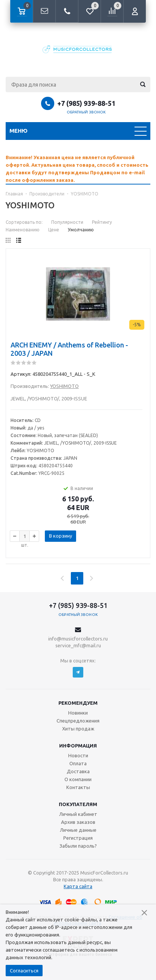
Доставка (78, 771)
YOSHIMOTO (64, 386)
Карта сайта (78, 886)
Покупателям (78, 804)
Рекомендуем (78, 703)
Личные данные (78, 830)
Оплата (78, 763)
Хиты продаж (78, 729)
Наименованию (23, 230)
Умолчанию (81, 230)
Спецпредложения (78, 721)
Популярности (67, 222)
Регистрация (78, 838)
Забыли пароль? (78, 846)
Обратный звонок (86, 112)
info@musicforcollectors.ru (78, 639)
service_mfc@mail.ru (78, 645)
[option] (78, 169)
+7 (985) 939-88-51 (86, 103)
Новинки (78, 713)
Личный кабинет (78, 814)
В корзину (60, 536)
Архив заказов (78, 822)
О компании (78, 779)
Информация (78, 746)
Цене (54, 230)
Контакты (78, 787)
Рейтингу (102, 222)
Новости (78, 755)
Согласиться (24, 971)
